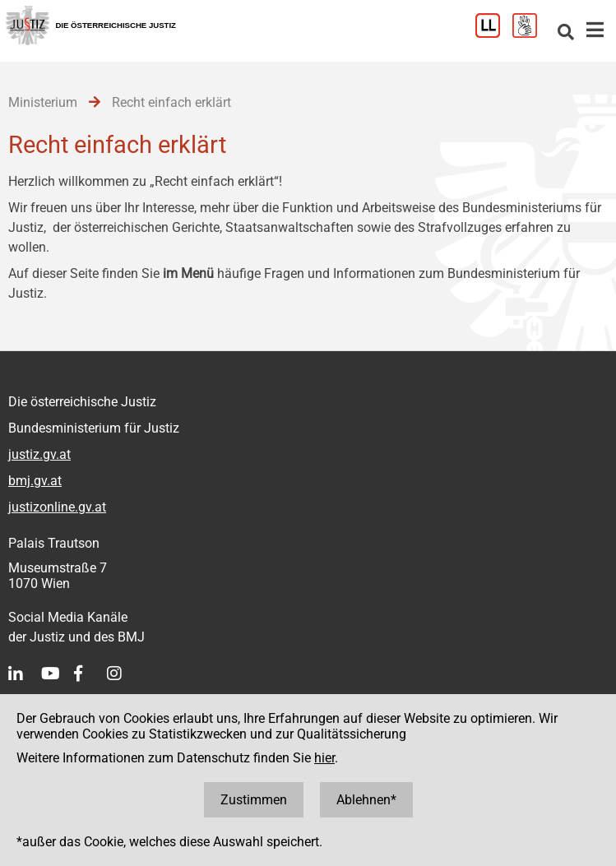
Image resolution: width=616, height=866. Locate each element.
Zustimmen (254, 800)
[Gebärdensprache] (531, 33)
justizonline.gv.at (57, 507)
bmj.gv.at (35, 481)
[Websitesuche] (566, 33)
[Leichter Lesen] (494, 33)
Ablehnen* (366, 800)
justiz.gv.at (39, 454)
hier (324, 758)
